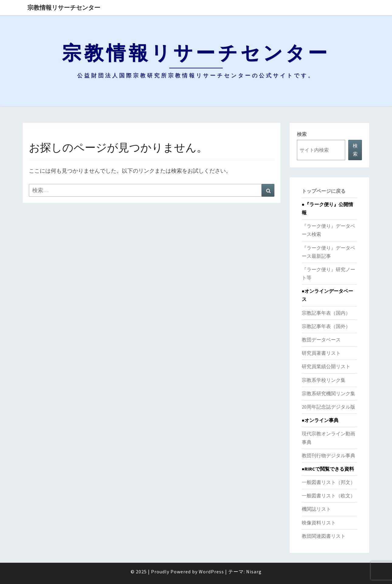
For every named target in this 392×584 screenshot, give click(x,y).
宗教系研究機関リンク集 (328, 393)
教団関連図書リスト (324, 536)
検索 (302, 134)
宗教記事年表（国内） (326, 313)
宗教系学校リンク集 (324, 380)
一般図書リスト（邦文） (328, 482)
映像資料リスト (319, 523)
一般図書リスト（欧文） (328, 496)
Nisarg (254, 572)
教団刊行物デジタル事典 (328, 455)
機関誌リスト (316, 509)
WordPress (211, 572)
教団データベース (321, 340)
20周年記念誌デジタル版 (328, 407)
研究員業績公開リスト (326, 366)
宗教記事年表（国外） (326, 326)
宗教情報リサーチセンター (64, 7)
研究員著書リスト (321, 353)
